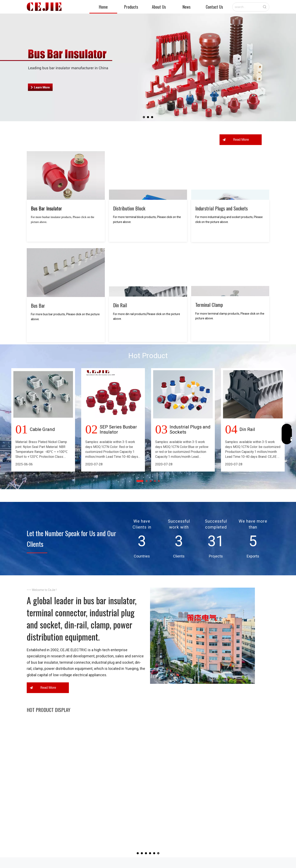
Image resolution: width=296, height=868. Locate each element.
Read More (241, 145)
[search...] (246, 7)
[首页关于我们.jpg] (202, 664)
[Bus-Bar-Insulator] (66, 181)
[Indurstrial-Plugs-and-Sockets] (230, 181)
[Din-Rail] (148, 278)
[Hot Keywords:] (265, 7)
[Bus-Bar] (66, 278)
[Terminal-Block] (148, 181)
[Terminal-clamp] (230, 277)
